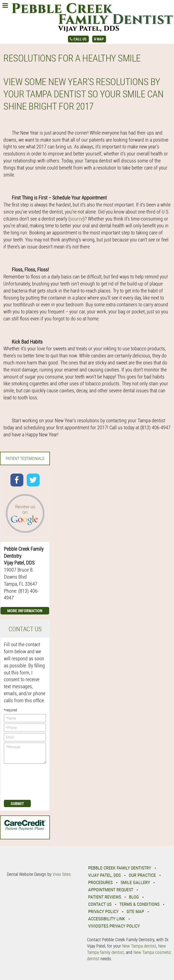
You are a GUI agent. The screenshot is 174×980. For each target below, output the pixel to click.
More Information (25, 611)
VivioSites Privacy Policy (114, 926)
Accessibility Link (107, 919)
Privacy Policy (103, 911)
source (76, 219)
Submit (17, 803)
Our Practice (142, 875)
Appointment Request (111, 890)
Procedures (100, 882)
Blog (134, 897)
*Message (25, 753)
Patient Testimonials (25, 458)
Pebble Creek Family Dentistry (120, 868)
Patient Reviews (105, 897)
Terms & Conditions (139, 904)
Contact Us (100, 904)
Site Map (135, 911)
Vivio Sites (62, 874)
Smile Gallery (135, 882)
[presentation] (22, 781)
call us (80, 39)
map (100, 39)
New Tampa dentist (139, 946)
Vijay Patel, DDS (104, 875)
